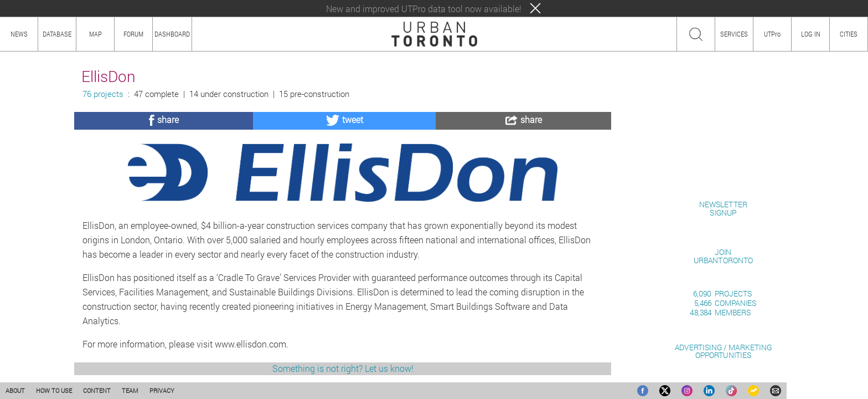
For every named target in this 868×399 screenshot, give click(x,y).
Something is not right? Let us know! (343, 368)
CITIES (849, 34)
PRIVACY (162, 390)
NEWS (19, 34)
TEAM (130, 390)
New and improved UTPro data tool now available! (424, 9)
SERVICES (734, 34)
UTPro (772, 34)
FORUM (133, 34)
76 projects (103, 94)
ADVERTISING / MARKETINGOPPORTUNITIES (723, 351)
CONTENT (97, 390)
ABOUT (15, 390)
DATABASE (57, 34)
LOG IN (811, 34)
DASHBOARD (172, 34)
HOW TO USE (54, 390)
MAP (95, 34)
